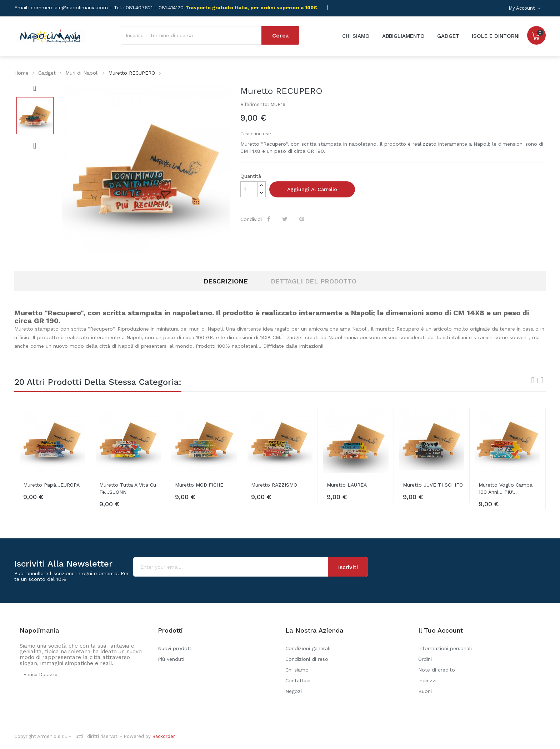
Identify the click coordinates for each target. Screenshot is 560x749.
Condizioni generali (308, 648)
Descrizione (226, 281)
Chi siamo (297, 670)
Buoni (425, 691)
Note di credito (437, 670)
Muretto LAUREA (347, 485)
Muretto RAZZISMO (274, 485)
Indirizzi (427, 680)
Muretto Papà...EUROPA (51, 485)
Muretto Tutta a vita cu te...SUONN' (128, 488)
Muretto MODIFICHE (199, 485)
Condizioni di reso (307, 659)
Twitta (286, 219)
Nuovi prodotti (175, 648)
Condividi (270, 219)
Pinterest (303, 219)
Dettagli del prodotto (314, 281)
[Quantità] (249, 189)
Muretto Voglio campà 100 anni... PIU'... (506, 488)
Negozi (294, 691)
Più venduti (171, 659)
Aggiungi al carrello (312, 189)
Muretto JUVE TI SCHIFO (433, 485)
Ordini (425, 659)
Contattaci (298, 680)
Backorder (164, 736)
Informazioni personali (445, 648)
